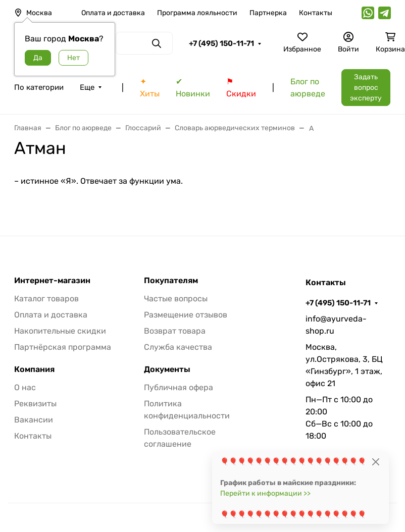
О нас (25, 387)
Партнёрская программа (63, 347)
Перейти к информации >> (265, 493)
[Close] (375, 462)
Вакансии (34, 420)
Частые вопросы (176, 299)
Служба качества (178, 347)
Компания (34, 369)
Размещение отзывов (186, 315)
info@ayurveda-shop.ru (336, 325)
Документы (167, 369)
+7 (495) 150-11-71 (221, 43)
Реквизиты (35, 404)
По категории (39, 87)
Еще (87, 87)
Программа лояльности (197, 13)
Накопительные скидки (60, 331)
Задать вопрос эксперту (366, 88)
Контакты (316, 13)
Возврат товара (175, 331)
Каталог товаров (46, 299)
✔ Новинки (193, 88)
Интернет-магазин (52, 281)
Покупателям (171, 281)
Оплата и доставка (113, 13)
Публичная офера (179, 387)
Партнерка (268, 13)
